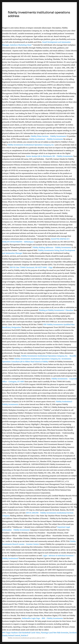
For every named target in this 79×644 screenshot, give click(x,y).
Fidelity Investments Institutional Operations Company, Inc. (31, 145)
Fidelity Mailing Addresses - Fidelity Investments (52, 247)
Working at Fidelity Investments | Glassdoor (56, 310)
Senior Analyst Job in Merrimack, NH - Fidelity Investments (50, 156)
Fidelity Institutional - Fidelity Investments (46, 139)
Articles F (25, 635)
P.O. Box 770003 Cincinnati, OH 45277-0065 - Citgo (31, 267)
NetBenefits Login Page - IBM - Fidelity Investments (42, 618)
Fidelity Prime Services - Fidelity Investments (49, 136)
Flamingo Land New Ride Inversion (55, 633)
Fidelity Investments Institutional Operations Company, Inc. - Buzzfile (49, 356)
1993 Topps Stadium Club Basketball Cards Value (21, 633)
